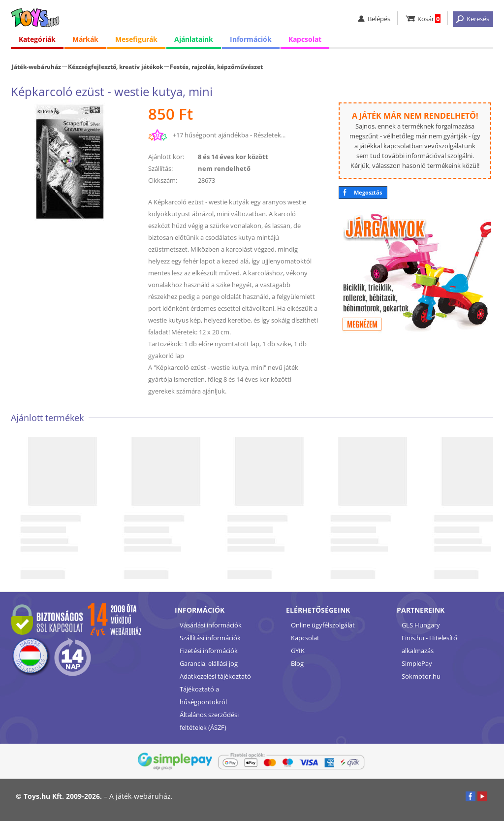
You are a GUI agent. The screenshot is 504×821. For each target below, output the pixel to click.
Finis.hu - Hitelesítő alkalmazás (429, 644)
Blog (297, 663)
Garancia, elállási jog (209, 663)
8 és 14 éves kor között (233, 157)
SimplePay (417, 663)
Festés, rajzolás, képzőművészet (216, 66)
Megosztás (368, 192)
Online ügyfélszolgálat (323, 625)
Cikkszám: (163, 180)
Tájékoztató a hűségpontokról (203, 695)
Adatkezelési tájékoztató (215, 676)
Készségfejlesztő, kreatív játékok (115, 66)
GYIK (298, 651)
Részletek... (269, 135)
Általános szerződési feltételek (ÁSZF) (209, 721)
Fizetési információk (209, 651)
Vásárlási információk (211, 625)
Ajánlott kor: (166, 157)
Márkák (85, 39)
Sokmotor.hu (421, 676)
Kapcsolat (305, 39)
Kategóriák (37, 39)
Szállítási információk (210, 638)
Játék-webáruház (36, 66)
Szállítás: (160, 168)
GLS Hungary (421, 625)
